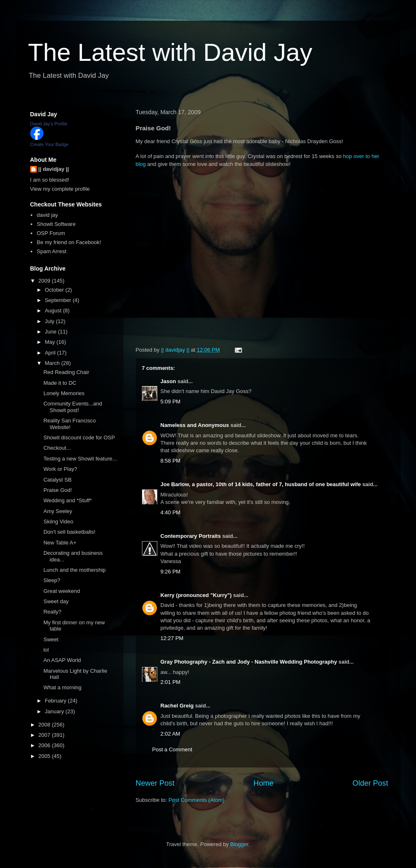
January (55, 711)
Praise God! (58, 490)
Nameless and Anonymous (195, 425)
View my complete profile (60, 189)
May (50, 342)
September (59, 300)
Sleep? (52, 580)
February (56, 701)
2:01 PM (171, 682)
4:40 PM (171, 512)
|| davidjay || (54, 169)
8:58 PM (171, 461)
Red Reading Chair (66, 372)
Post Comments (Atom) (196, 800)
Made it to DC (60, 383)
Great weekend (62, 591)
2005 (45, 756)
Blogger (239, 844)
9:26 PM (171, 572)
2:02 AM (171, 734)
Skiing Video (58, 522)
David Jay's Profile (49, 124)
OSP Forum (51, 233)
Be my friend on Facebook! (69, 242)
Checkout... (57, 448)
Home (263, 783)
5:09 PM (171, 402)
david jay (47, 215)
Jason (168, 381)
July (50, 321)
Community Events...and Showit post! (73, 407)
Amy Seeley (58, 511)
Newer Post (155, 783)
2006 (45, 745)
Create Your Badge (49, 144)
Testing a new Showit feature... (80, 459)
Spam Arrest (52, 251)
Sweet (51, 639)
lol (46, 650)
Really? (52, 612)
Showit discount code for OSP (79, 438)
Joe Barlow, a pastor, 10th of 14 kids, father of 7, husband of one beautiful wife (261, 484)
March (53, 363)
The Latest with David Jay (170, 52)
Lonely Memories (64, 393)
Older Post (370, 783)
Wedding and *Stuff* (68, 500)
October (55, 290)
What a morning (63, 687)
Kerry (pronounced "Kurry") (196, 595)
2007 (45, 735)
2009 (45, 281)
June (51, 332)
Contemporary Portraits (191, 536)
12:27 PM (172, 638)
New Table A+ (60, 543)
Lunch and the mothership (75, 570)
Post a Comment (172, 749)
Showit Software (56, 224)
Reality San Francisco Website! (70, 424)
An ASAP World (62, 660)
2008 (45, 725)
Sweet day (56, 601)
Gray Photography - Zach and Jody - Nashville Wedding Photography (249, 662)
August (54, 311)
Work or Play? (60, 469)
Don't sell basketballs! (69, 532)
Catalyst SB (58, 480)
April (51, 353)
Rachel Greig (177, 706)
